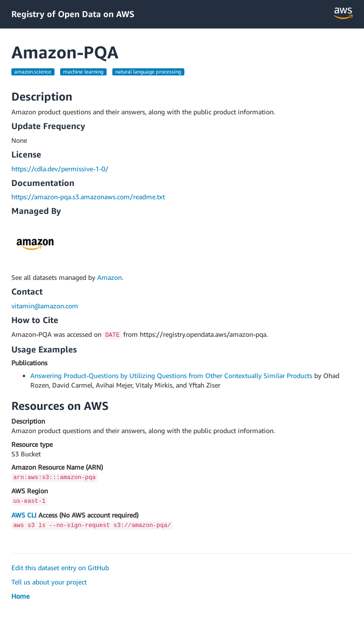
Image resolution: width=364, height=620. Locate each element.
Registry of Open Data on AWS (73, 14)
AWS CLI (24, 515)
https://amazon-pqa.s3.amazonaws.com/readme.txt (88, 197)
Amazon (109, 277)
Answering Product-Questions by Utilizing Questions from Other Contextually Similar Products (171, 375)
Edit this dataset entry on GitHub (60, 568)
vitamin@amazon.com (45, 306)
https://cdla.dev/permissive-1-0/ (60, 169)
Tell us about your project (49, 582)
